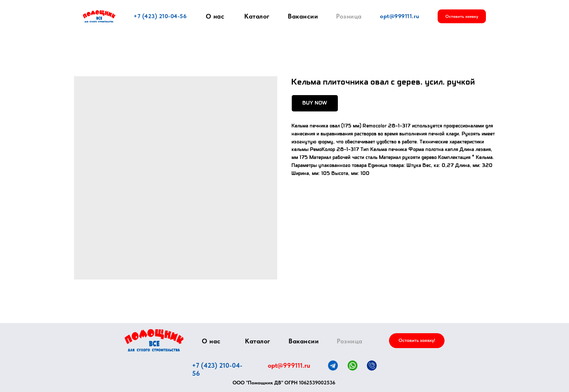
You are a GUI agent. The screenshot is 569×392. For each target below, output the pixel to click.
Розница (349, 16)
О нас (215, 16)
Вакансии (303, 16)
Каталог (257, 16)
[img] (154, 340)
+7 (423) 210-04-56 (160, 16)
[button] (462, 16)
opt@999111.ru (400, 16)
